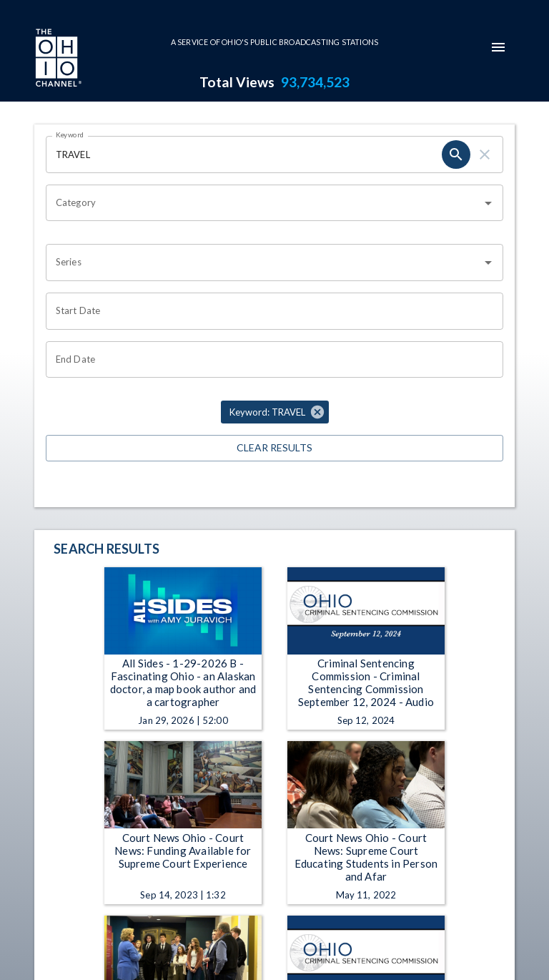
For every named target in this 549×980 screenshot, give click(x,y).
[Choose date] (269, 311)
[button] (275, 412)
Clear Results (274, 448)
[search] (456, 155)
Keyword (70, 134)
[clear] (485, 155)
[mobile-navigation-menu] (498, 47)
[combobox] (264, 203)
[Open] (488, 203)
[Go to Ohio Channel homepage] (57, 59)
